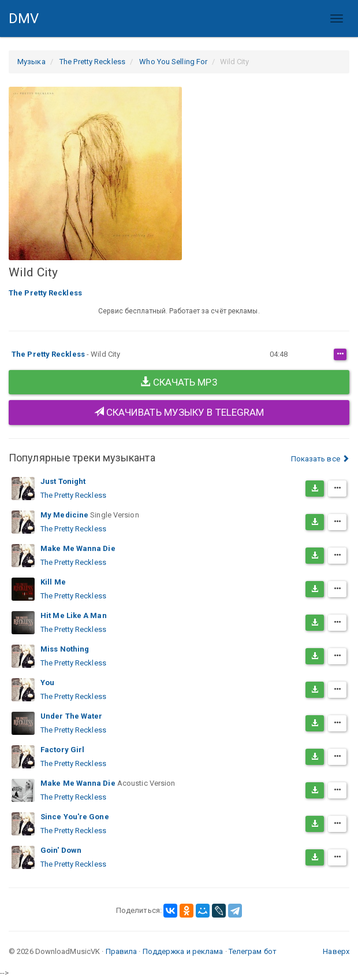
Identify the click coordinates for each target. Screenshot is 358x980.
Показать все (320, 459)
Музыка (31, 62)
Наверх (336, 951)
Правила (122, 951)
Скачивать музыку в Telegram (179, 412)
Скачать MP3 (179, 382)
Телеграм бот (253, 951)
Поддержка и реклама (183, 951)
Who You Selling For (173, 62)
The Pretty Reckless (92, 62)
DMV (28, 24)
